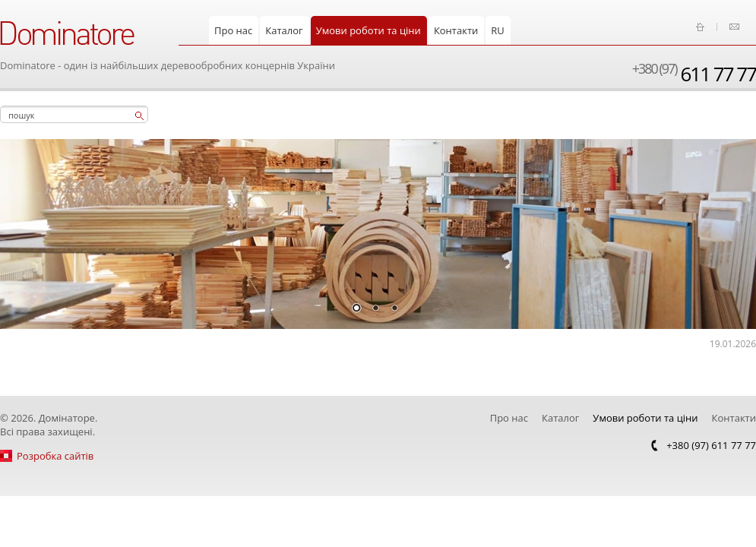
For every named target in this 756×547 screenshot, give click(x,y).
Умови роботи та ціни (369, 30)
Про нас (233, 30)
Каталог (284, 30)
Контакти (456, 30)
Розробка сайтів (55, 456)
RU (498, 30)
